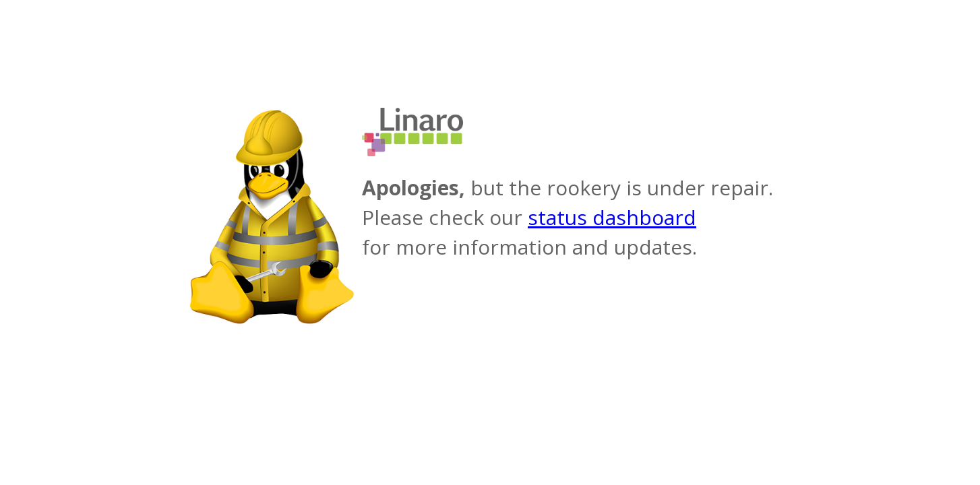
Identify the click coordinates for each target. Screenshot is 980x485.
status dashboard (612, 217)
